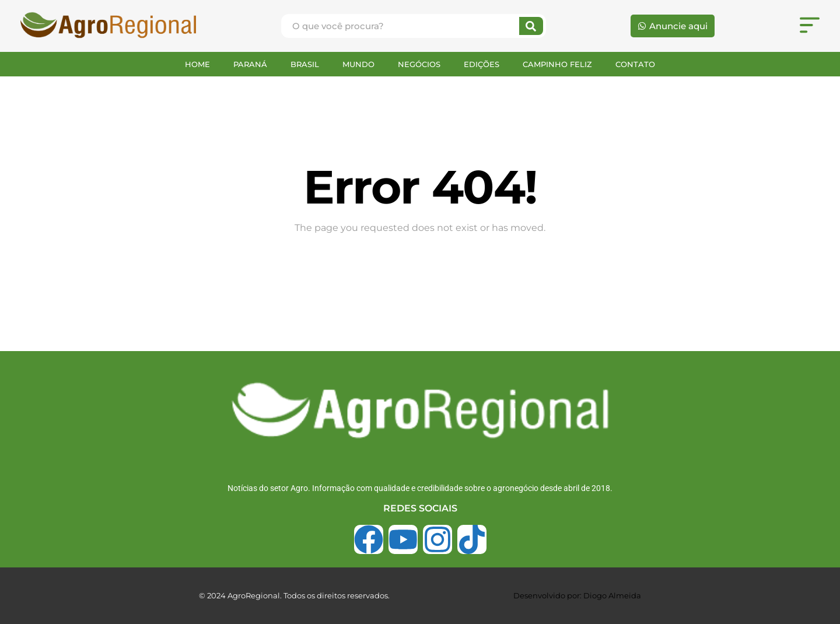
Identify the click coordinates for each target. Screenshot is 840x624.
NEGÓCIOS (419, 64)
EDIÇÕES (482, 64)
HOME (197, 64)
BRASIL (305, 64)
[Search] (531, 26)
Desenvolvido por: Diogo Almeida (577, 595)
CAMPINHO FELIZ (557, 64)
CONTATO (635, 64)
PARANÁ (250, 64)
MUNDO (358, 64)
